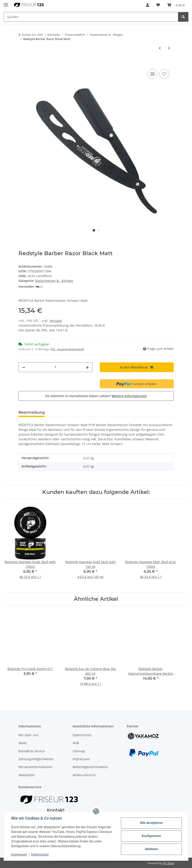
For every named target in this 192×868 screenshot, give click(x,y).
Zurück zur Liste (32, 35)
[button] (148, 5)
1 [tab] (94, 230)
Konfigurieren (151, 836)
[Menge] (56, 367)
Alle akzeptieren (151, 823)
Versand (56, 321)
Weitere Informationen (129, 396)
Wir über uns (28, 735)
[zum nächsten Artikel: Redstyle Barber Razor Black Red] (169, 48)
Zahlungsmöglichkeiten (36, 759)
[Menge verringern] (24, 367)
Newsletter (27, 775)
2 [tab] (98, 230)
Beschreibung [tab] (32, 412)
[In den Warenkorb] (22, 63)
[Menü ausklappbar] (6, 3)
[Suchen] (183, 17)
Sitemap (79, 751)
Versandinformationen (36, 767)
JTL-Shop (169, 863)
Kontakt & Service (32, 751)
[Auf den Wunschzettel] (164, 74)
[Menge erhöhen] (87, 367)
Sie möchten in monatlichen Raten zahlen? (96, 396)
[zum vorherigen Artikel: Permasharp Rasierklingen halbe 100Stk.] (160, 48)
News (23, 743)
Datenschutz (40, 854)
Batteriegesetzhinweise (90, 767)
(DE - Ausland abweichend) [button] (67, 349)
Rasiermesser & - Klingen (54, 281)
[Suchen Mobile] (91, 17)
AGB (76, 743)
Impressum (19, 854)
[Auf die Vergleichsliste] (153, 74)
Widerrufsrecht (84, 775)
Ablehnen (151, 849)
